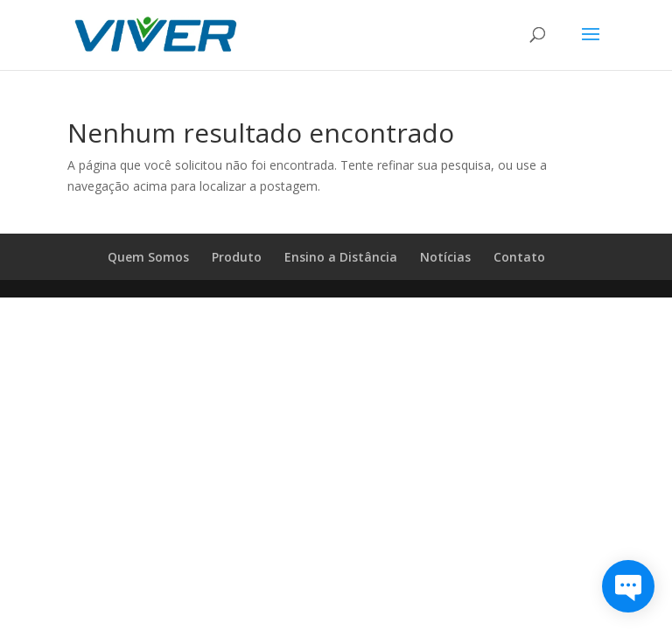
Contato (519, 257)
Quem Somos (148, 257)
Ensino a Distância (341, 257)
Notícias (445, 257)
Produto (237, 257)
